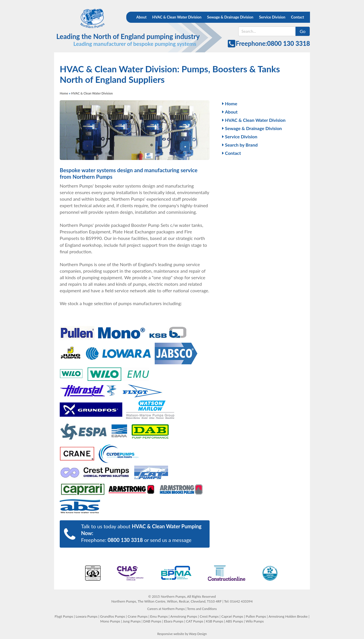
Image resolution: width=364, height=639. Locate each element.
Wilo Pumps (255, 621)
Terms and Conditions (202, 609)
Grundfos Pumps (113, 616)
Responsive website (171, 634)
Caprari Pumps (232, 616)
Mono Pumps (110, 621)
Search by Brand (241, 145)
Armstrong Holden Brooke (288, 616)
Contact (297, 17)
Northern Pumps (87, 19)
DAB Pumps (152, 621)
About (141, 17)
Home (64, 93)
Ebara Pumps (174, 621)
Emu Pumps (159, 616)
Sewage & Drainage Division (230, 17)
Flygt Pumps (64, 616)
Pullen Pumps (256, 616)
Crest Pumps (209, 616)
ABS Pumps (234, 621)
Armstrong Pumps (184, 616)
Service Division (272, 17)
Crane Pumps (138, 616)
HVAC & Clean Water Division (177, 17)
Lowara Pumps (87, 616)
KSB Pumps (215, 621)
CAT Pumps (195, 621)
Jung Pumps (132, 621)
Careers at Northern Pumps (166, 609)
